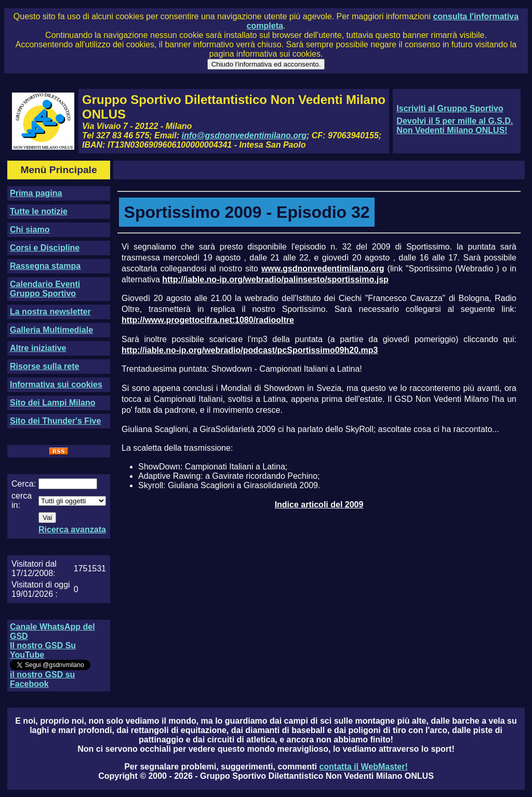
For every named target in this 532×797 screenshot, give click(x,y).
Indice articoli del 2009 (319, 505)
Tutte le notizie (39, 211)
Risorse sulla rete (44, 366)
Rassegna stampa (45, 266)
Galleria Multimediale (51, 330)
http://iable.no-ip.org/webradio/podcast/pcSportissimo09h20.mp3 (250, 350)
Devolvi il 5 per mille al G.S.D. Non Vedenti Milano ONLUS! (455, 126)
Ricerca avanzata (72, 530)
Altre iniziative (38, 348)
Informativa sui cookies (56, 384)
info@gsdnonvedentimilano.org (244, 135)
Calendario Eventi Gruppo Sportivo (45, 289)
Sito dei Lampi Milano (52, 403)
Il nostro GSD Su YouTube (43, 650)
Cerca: (24, 484)
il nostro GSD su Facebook (42, 679)
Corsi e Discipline (45, 248)
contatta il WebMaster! (363, 767)
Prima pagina (36, 193)
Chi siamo (30, 230)
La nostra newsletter (50, 312)
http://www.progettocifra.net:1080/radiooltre (208, 320)
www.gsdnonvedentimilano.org (323, 269)
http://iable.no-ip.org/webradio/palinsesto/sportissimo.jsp (275, 279)
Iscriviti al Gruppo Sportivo (450, 108)
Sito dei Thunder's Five (55, 421)
